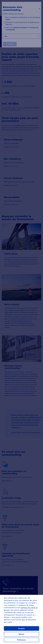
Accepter (21, 628)
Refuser (21, 634)
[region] (21, 619)
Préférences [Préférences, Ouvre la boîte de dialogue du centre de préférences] (21, 640)
